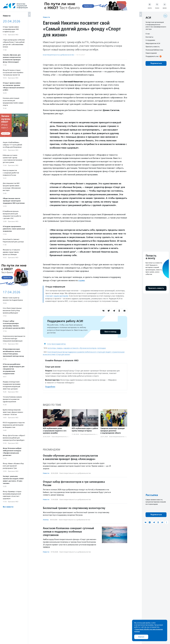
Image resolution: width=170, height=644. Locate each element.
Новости (46, 17)
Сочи (49, 344)
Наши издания (151, 53)
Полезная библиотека (154, 50)
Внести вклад (110, 332)
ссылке (81, 280)
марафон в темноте (71, 348)
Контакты (149, 37)
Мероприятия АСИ (153, 43)
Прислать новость (153, 47)
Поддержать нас (152, 56)
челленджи (101, 348)
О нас (148, 34)
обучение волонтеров (88, 348)
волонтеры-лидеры (55, 348)
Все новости (8, 507)
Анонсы (46, 520)
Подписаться (156, 63)
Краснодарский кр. (59, 344)
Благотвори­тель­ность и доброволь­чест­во (59, 55)
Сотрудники (150, 40)
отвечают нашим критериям (57, 296)
